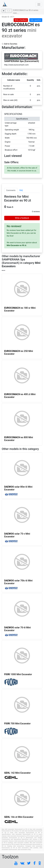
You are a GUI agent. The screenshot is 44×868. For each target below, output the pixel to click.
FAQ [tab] (21, 190)
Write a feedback (21, 20)
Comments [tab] (11, 190)
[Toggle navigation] (39, 4)
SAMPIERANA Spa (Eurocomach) (22, 61)
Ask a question (36, 20)
